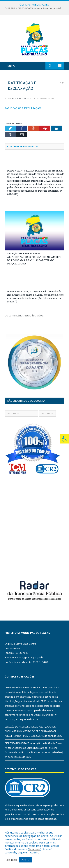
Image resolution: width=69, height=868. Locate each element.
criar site (27, 805)
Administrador (18, 98)
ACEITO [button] (25, 860)
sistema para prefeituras (50, 805)
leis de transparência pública (21, 819)
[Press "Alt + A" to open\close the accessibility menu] (64, 439)
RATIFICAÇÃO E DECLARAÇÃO (23, 108)
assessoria (30, 810)
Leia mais (35, 849)
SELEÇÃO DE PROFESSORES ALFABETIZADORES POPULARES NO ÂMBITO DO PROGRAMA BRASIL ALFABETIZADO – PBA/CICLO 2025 (34, 258)
